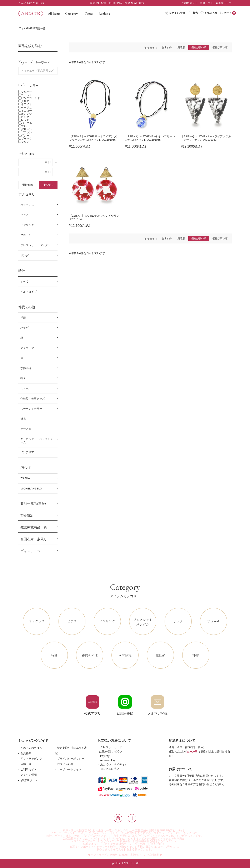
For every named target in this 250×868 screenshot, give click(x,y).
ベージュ (25, 107)
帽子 (23, 378)
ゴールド (25, 95)
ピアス (24, 215)
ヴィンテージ (30, 551)
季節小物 (26, 368)
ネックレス (27, 205)
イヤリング (27, 225)
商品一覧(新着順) (33, 504)
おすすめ (167, 47)
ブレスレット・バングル (35, 245)
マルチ (24, 142)
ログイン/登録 (175, 13)
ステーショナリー (31, 409)
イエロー (25, 111)
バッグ (24, 328)
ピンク (24, 117)
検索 (193, 13)
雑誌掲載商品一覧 (34, 527)
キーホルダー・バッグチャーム (37, 441)
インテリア (27, 452)
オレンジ (25, 114)
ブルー (24, 126)
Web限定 (27, 515)
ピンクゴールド (29, 98)
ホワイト (25, 104)
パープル (25, 123)
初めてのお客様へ (31, 748)
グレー (24, 136)
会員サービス (224, 3)
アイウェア (27, 348)
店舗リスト (207, 3)
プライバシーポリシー (71, 759)
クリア (24, 101)
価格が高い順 (220, 47)
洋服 (23, 318)
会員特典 (26, 753)
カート (226, 13)
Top (21, 29)
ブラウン (25, 132)
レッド (24, 120)
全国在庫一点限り (34, 539)
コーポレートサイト (69, 769)
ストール (26, 388)
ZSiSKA (25, 478)
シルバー (25, 92)
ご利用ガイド (190, 3)
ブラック (25, 139)
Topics (89, 14)
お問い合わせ (65, 764)
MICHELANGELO (31, 489)
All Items (54, 14)
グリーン (25, 129)
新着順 (181, 47)
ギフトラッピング (31, 759)
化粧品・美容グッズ (33, 399)
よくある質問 (29, 775)
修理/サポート (29, 780)
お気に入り (209, 13)
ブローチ (26, 235)
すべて (24, 281)
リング (24, 255)
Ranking (104, 14)
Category (71, 14)
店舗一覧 (26, 764)
